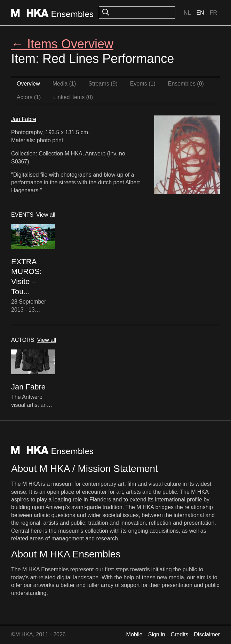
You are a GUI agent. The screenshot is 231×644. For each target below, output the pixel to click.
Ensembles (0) (186, 84)
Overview (28, 84)
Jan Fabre (24, 119)
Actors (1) (29, 97)
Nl (187, 13)
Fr (213, 13)
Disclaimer (207, 634)
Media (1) (64, 84)
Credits (180, 634)
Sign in (157, 634)
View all (46, 215)
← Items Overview (62, 44)
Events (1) (143, 84)
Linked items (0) (73, 97)
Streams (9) (103, 84)
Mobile (134, 634)
